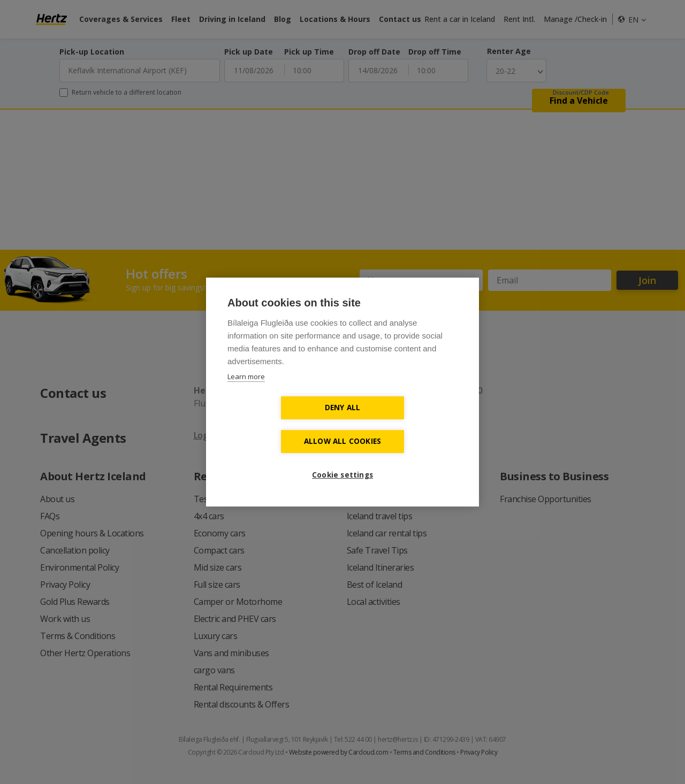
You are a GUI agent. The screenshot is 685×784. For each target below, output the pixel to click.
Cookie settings (342, 458)
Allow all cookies (404, 424)
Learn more (246, 394)
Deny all (281, 424)
